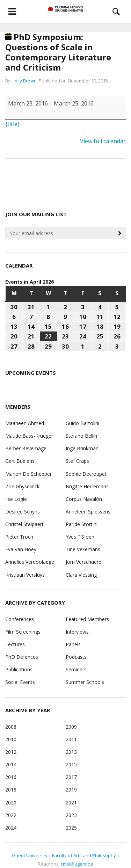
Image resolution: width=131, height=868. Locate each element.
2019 (71, 790)
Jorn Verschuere (83, 562)
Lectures (15, 644)
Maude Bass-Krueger (29, 436)
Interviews (77, 632)
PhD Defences (22, 657)
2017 (71, 777)
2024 (11, 828)
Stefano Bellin (81, 436)
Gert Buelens (20, 461)
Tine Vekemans (83, 549)
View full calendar (103, 141)
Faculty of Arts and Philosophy (84, 855)
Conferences (20, 619)
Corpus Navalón (84, 499)
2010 (11, 739)
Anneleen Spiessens (88, 512)
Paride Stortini (82, 524)
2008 (11, 727)
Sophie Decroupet (86, 474)
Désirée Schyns (23, 512)
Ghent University (30, 855)
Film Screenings (23, 632)
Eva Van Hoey (21, 549)
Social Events (20, 682)
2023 (71, 815)
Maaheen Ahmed (25, 423)
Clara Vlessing (81, 575)
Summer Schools (85, 682)
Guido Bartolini (82, 423)
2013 (71, 752)
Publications (19, 669)
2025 (71, 828)
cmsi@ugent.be (77, 864)
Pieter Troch (19, 537)
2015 (71, 764)
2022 (11, 815)
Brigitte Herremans (87, 486)
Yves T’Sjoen (80, 537)
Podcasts (76, 657)
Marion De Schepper (28, 474)
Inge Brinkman (82, 448)
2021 (71, 803)
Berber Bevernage (26, 448)
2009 (71, 727)
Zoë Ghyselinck (22, 486)
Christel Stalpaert (24, 524)
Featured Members (87, 619)
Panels (73, 644)
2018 (11, 790)
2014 (11, 764)
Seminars (76, 669)
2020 (11, 803)
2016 (11, 777)
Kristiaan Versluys (25, 575)
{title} (12, 124)
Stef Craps (77, 461)
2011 (71, 739)
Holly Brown (24, 81)
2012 (11, 752)
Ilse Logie (16, 499)
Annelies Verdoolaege (30, 562)
